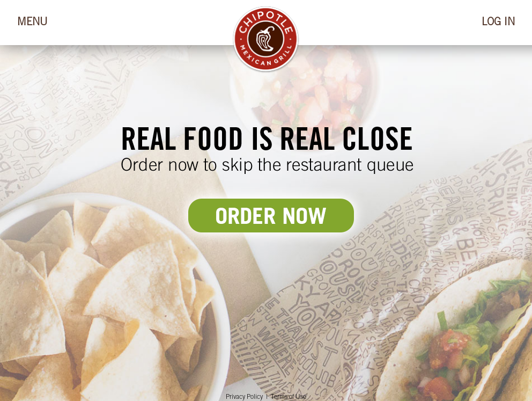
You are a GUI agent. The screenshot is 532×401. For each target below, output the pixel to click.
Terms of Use (289, 397)
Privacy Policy (244, 397)
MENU (32, 23)
